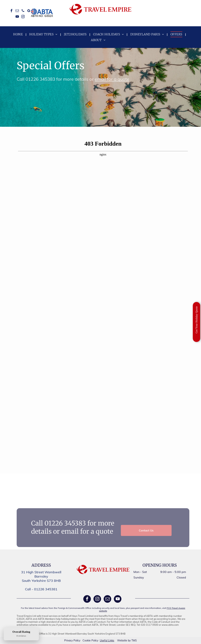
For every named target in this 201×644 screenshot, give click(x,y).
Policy (77, 640)
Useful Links (107, 640)
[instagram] (23, 17)
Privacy (68, 640)
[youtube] (17, 17)
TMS (134, 640)
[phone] (23, 11)
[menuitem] (18, 34)
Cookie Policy (90, 640)
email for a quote (112, 79)
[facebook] (11, 11)
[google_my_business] (29, 11)
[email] (17, 11)
